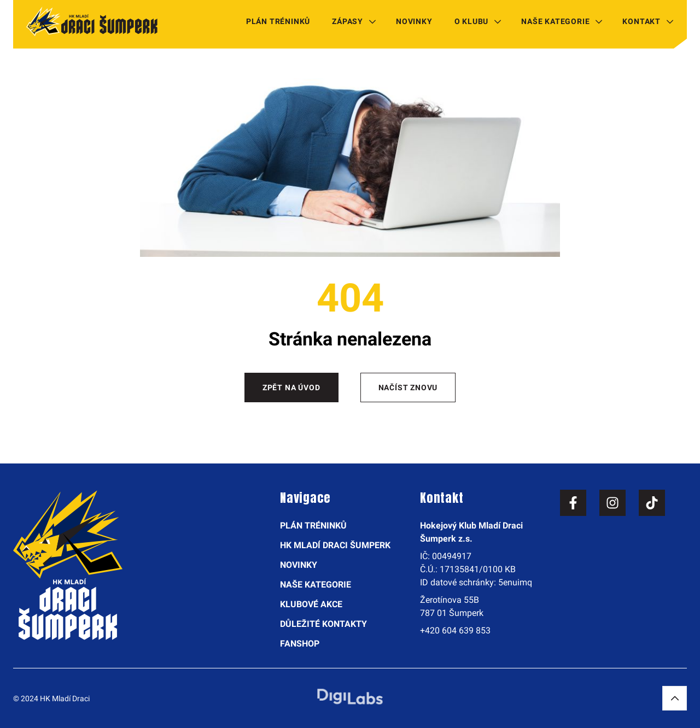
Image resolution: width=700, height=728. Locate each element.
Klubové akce (311, 604)
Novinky (414, 21)
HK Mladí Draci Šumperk (335, 545)
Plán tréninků (278, 21)
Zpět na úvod (291, 388)
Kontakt (641, 21)
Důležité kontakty (323, 624)
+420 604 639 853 (455, 630)
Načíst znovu (408, 388)
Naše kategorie (555, 21)
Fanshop (300, 644)
